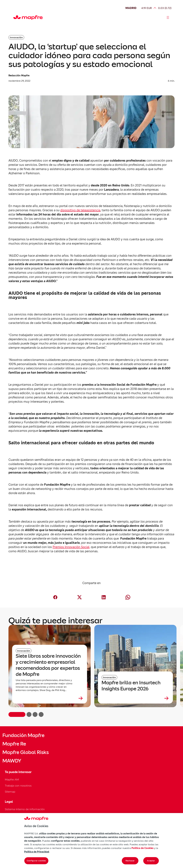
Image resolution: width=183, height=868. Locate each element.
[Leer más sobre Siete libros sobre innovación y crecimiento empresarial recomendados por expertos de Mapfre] (50, 698)
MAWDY (12, 761)
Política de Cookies (143, 848)
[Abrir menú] (168, 18)
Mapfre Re (14, 744)
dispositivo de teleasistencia (80, 210)
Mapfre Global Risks (26, 752)
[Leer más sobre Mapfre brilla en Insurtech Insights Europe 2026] (135, 698)
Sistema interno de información (25, 809)
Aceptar (151, 861)
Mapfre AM (12, 779)
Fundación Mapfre (23, 735)
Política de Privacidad (37, 852)
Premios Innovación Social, (71, 547)
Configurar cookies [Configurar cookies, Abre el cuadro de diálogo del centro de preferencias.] (36, 861)
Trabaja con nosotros (18, 786)
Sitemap (10, 792)
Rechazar (130, 861)
